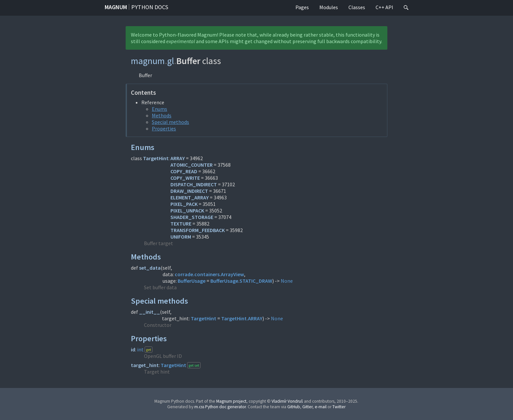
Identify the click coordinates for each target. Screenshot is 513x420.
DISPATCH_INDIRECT (194, 184)
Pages (302, 7)
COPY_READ (184, 171)
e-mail (321, 407)
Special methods (170, 122)
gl (171, 61)
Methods (162, 115)
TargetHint (156, 158)
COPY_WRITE (185, 178)
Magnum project (231, 401)
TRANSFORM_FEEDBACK (198, 230)
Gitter (307, 407)
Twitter (339, 407)
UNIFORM (181, 237)
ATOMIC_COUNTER (192, 165)
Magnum (116, 7)
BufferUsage (192, 281)
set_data (150, 268)
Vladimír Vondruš (287, 401)
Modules (329, 7)
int (140, 349)
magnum (148, 61)
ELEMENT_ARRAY (190, 197)
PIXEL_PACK (184, 204)
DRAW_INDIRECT (189, 191)
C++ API (384, 7)
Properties (164, 128)
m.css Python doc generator (220, 407)
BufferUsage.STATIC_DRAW (241, 281)
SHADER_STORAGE (192, 217)
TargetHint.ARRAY (242, 318)
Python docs (150, 7)
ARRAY (178, 158)
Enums (159, 109)
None (287, 281)
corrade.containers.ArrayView (209, 274)
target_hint (145, 365)
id (133, 349)
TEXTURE (181, 224)
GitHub (294, 407)
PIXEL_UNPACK (187, 210)
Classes (357, 7)
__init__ (150, 312)
